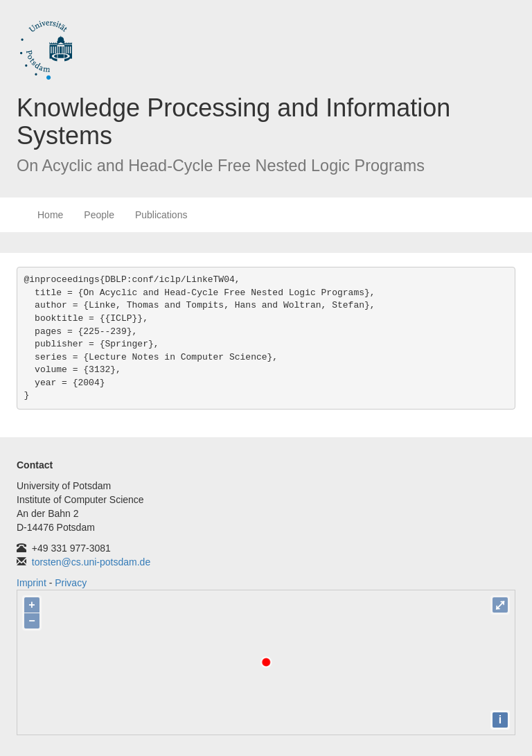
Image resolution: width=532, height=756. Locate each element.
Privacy (71, 583)
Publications (161, 215)
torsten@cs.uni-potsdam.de (91, 562)
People (99, 215)
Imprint (32, 583)
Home (50, 215)
